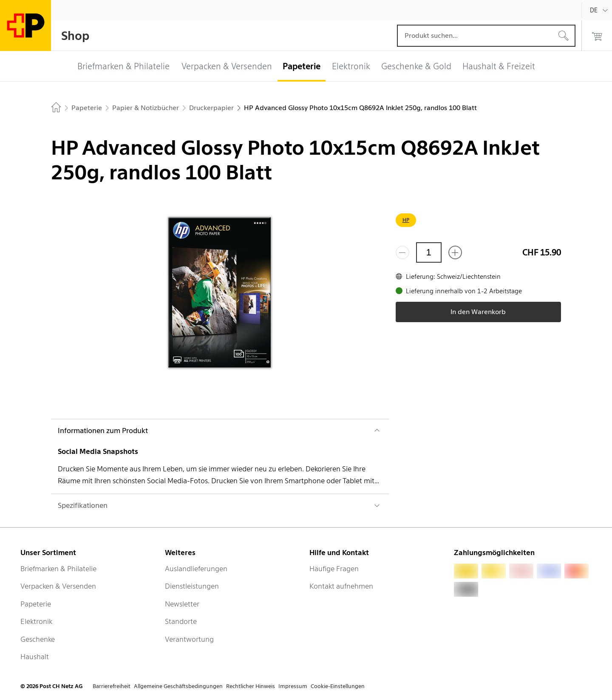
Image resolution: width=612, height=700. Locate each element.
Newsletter (182, 604)
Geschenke (38, 639)
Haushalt (35, 657)
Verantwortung (189, 639)
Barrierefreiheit (112, 686)
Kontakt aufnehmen (341, 586)
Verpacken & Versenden (58, 586)
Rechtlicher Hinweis (251, 686)
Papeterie (36, 604)
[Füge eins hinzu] (455, 252)
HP (406, 220)
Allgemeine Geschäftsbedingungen (178, 686)
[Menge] (429, 252)
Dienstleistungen (192, 586)
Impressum (293, 686)
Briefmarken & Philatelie (58, 569)
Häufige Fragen (334, 569)
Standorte (181, 621)
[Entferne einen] (402, 252)
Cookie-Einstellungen (338, 686)
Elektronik (36, 621)
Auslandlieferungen (196, 569)
